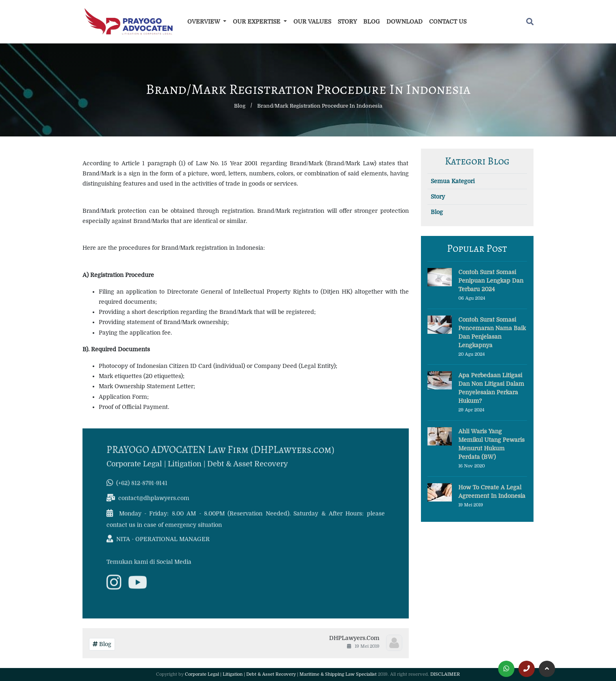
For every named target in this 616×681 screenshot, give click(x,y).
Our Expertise (257, 22)
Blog (372, 22)
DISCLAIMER (445, 674)
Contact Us (448, 22)
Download (405, 22)
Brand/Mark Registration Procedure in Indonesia (320, 106)
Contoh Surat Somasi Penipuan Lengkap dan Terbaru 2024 (491, 281)
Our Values (312, 22)
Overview (205, 22)
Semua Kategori (453, 181)
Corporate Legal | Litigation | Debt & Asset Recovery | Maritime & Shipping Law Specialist (281, 674)
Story (347, 22)
